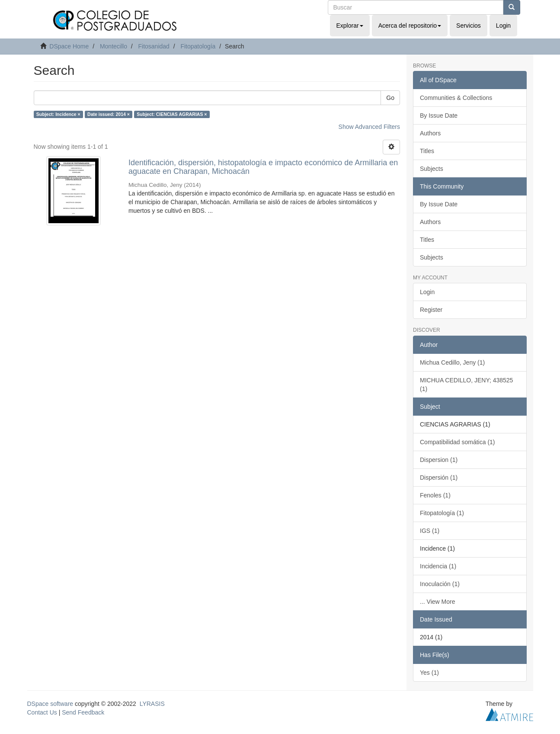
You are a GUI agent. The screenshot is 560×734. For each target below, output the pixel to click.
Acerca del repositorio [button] (410, 26)
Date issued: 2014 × (109, 114)
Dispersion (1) (439, 460)
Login (427, 292)
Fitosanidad (154, 46)
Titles (427, 151)
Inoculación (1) (440, 584)
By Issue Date (439, 115)
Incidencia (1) (438, 566)
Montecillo (114, 46)
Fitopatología (198, 46)
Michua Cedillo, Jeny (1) (452, 362)
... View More (437, 602)
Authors (430, 133)
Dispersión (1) (439, 478)
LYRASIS (152, 704)
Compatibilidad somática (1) (458, 442)
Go (390, 98)
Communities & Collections (456, 98)
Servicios (469, 26)
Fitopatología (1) (442, 513)
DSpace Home (69, 46)
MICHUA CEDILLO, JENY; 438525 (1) (466, 385)
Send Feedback (83, 712)
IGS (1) (430, 531)
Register (431, 310)
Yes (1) (429, 673)
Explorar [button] (350, 26)
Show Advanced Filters (369, 127)
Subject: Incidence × (58, 114)
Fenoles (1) (435, 495)
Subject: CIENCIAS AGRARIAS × (172, 114)
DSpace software (50, 704)
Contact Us (42, 712)
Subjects (432, 169)
